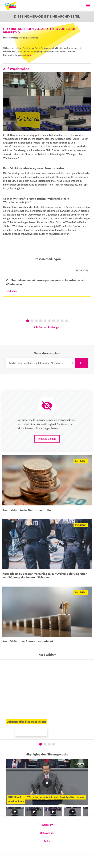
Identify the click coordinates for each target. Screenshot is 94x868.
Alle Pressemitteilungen (47, 342)
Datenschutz (47, 847)
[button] (39, 745)
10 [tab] (67, 336)
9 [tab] (62, 336)
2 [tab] (32, 336)
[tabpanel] (47, 295)
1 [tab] (28, 336)
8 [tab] (58, 336)
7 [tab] (54, 336)
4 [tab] (41, 336)
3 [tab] (36, 336)
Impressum (47, 839)
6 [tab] (49, 336)
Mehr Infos (9, 746)
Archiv (47, 855)
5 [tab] (45, 336)
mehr (29, 55)
